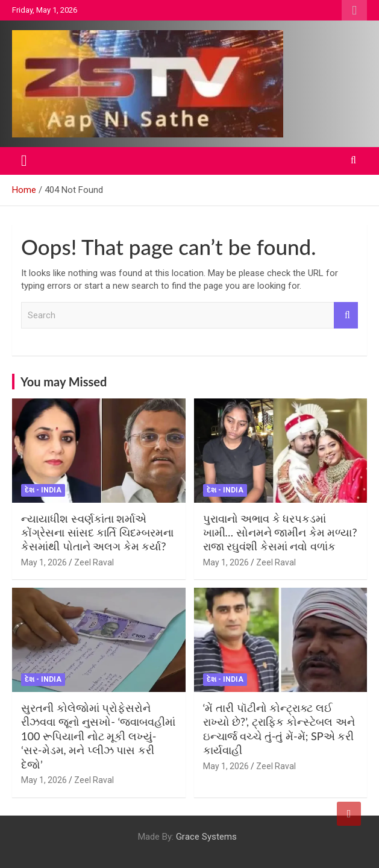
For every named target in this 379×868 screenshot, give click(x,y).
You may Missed (64, 382)
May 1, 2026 (44, 562)
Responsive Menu (354, 10)
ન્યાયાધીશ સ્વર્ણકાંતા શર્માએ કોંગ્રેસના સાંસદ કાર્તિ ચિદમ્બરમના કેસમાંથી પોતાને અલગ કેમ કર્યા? (97, 533)
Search (346, 316)
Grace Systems (206, 837)
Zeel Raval (94, 562)
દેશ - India (43, 490)
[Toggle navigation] (24, 161)
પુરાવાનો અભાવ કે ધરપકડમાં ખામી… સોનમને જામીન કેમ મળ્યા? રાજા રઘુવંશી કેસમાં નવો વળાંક (280, 533)
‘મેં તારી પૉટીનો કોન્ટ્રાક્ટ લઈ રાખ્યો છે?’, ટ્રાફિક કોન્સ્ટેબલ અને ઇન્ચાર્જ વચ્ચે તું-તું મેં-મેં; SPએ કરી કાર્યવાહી (279, 729)
